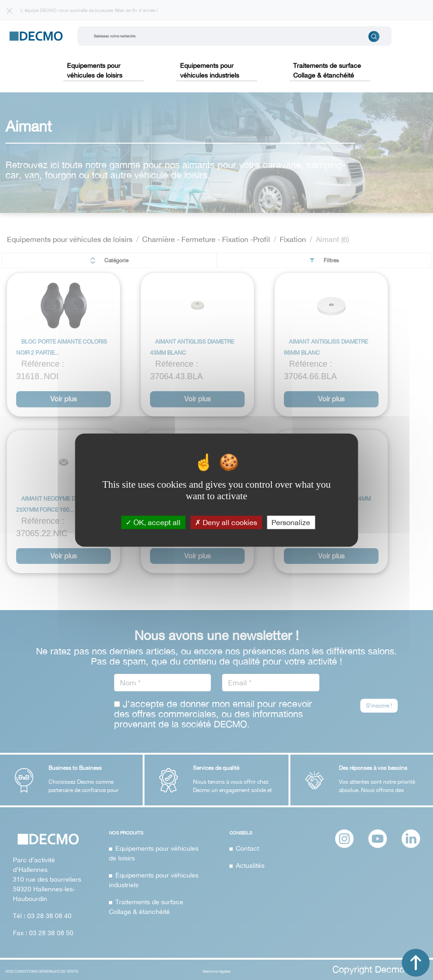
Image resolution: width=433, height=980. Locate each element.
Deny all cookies (226, 522)
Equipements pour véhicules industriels (210, 70)
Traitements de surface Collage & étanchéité (327, 70)
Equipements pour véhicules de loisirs (95, 70)
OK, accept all (153, 522)
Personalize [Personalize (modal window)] (291, 522)
